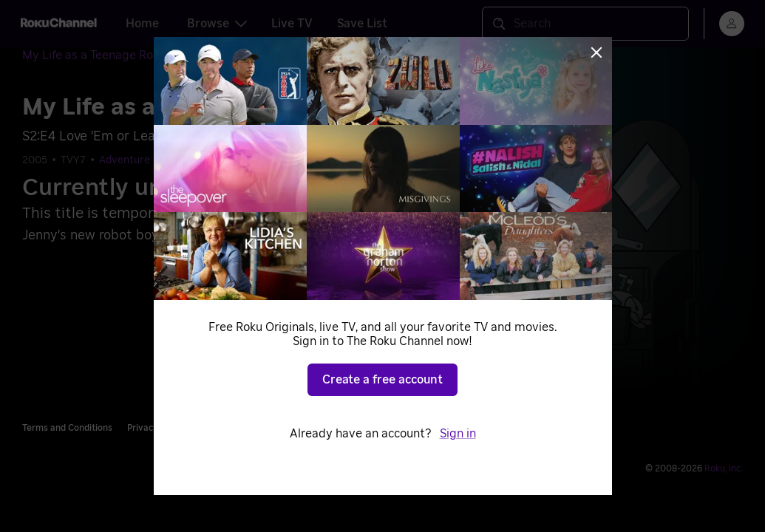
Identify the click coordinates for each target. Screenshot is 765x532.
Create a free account (382, 380)
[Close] (596, 52)
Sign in (458, 434)
